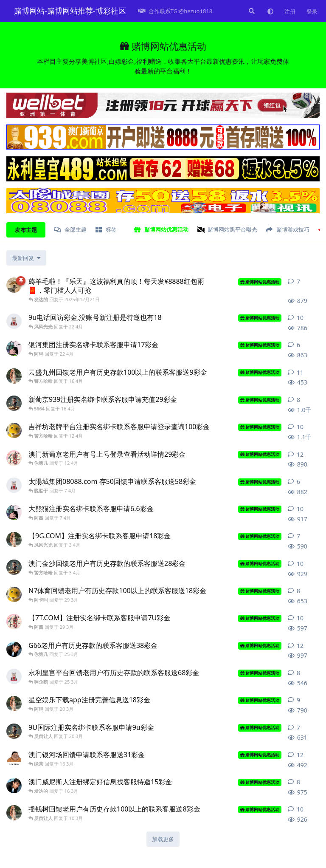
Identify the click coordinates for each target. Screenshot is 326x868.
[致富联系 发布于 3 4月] (14, 567)
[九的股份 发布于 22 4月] (14, 321)
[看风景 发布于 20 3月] (14, 704)
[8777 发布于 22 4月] (14, 348)
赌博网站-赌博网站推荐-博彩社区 (70, 11)
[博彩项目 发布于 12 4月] (14, 430)
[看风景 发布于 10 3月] (14, 813)
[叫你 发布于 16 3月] (14, 758)
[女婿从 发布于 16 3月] (14, 786)
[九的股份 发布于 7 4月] (14, 485)
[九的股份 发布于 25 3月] (14, 676)
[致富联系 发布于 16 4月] (14, 403)
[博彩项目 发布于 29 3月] (14, 594)
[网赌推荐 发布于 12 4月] (14, 458)
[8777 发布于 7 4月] (14, 512)
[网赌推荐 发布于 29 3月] (14, 622)
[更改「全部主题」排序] (26, 258)
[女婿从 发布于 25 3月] (14, 649)
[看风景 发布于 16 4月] (14, 376)
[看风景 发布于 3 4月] (14, 540)
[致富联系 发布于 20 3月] (14, 731)
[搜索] (251, 11)
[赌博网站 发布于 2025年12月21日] (14, 285)
